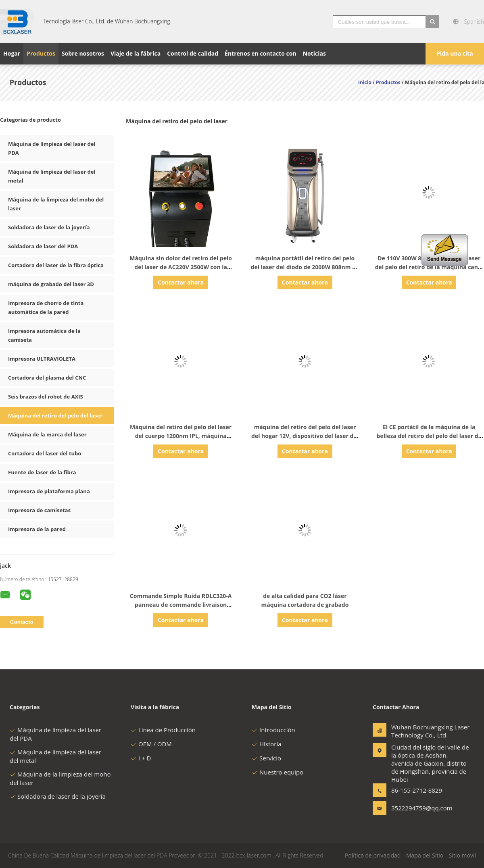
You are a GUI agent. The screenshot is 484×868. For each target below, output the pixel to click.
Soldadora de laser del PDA (43, 246)
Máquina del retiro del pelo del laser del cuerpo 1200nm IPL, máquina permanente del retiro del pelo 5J (181, 436)
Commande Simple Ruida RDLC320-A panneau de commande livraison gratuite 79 (181, 605)
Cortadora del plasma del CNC (47, 378)
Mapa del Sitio (425, 855)
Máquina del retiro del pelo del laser (55, 415)
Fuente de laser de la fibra (42, 472)
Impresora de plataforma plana (49, 491)
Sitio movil (462, 855)
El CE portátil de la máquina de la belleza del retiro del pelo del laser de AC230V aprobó (429, 436)
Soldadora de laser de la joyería (49, 227)
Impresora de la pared (37, 529)
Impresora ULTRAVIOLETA (42, 359)
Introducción (273, 730)
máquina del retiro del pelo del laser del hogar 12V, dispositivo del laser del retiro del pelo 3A (305, 436)
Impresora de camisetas (39, 510)
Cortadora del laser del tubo (45, 453)
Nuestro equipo (277, 772)
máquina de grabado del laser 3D (51, 284)
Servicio (266, 758)
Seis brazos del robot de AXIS (46, 397)
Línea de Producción (163, 730)
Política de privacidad (373, 855)
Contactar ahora (181, 282)
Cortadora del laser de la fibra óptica (56, 265)
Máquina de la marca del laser (47, 434)
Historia (267, 744)
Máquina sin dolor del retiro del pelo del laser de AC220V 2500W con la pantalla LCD (181, 267)
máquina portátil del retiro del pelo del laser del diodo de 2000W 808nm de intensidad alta (305, 267)
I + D (141, 758)
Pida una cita (455, 53)
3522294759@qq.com (417, 808)
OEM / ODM (151, 744)
